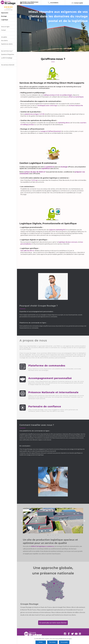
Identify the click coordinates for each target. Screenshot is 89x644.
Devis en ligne (5, 27)
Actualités (4, 37)
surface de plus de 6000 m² (35, 172)
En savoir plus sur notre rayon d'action (53, 623)
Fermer (41, 642)
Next (84, 521)
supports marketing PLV (58, 230)
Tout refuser (52, 642)
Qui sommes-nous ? (7, 51)
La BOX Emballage (7, 58)
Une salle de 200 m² (27, 251)
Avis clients (4, 41)
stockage (64, 167)
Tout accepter (64, 642)
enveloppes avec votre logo (47, 106)
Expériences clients (7, 44)
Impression (5, 13)
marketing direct (64, 123)
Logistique (5, 20)
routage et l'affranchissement (51, 131)
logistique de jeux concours (68, 242)
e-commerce (49, 167)
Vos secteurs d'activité (8, 65)
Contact (3, 30)
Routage (4, 16)
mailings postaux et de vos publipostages (58, 95)
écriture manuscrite (76, 106)
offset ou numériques (76, 97)
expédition (46, 168)
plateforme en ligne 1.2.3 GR (34, 114)
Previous (22, 521)
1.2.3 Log (34, 180)
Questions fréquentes (8, 54)
